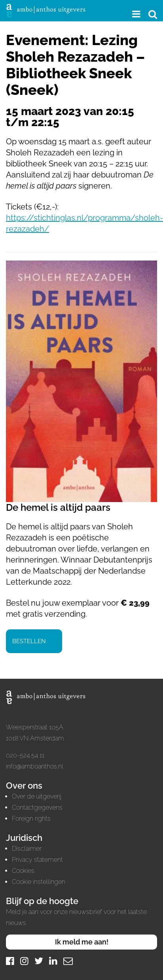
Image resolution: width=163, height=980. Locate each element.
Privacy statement (37, 860)
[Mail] (68, 961)
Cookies (23, 871)
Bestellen (29, 641)
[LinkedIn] (53, 961)
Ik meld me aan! (82, 942)
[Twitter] (39, 961)
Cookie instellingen (39, 882)
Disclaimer (27, 849)
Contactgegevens (37, 807)
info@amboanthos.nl (35, 766)
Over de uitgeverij (37, 796)
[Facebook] (10, 961)
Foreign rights (31, 819)
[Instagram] (24, 961)
